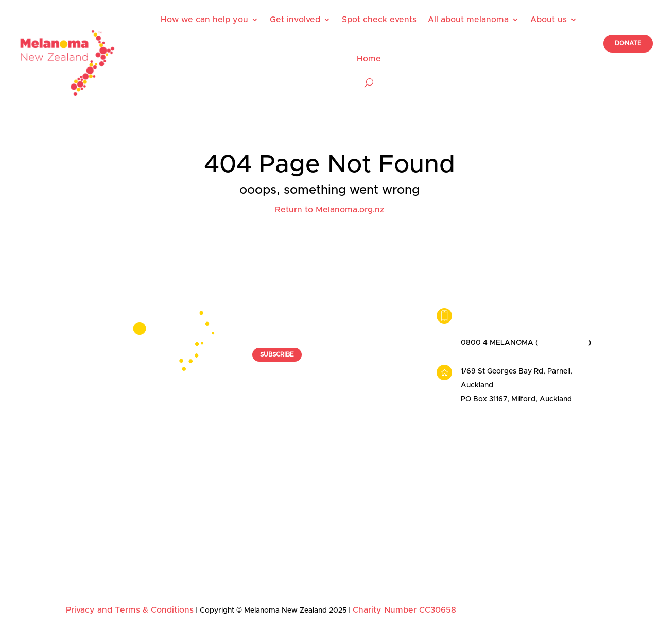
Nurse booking (91, 507)
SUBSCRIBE (277, 354)
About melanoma (428, 446)
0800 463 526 (563, 343)
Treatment (410, 523)
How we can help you (204, 20)
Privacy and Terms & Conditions (130, 610)
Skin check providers (102, 523)
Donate (187, 507)
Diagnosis (409, 507)
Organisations (198, 492)
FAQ (400, 569)
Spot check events (379, 20)
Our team (517, 477)
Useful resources (95, 492)
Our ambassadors (531, 492)
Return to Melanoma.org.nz (329, 210)
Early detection (418, 492)
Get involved (295, 20)
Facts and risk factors (429, 477)
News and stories (530, 523)
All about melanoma (468, 20)
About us (549, 20)
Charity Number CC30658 (404, 610)
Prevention (410, 538)
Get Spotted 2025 (205, 546)
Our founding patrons (537, 507)
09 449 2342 (483, 329)
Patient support (92, 477)
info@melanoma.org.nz (500, 315)
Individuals (193, 477)
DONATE (628, 43)
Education (409, 554)
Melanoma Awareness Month (213, 527)
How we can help (102, 446)
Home (369, 59)
